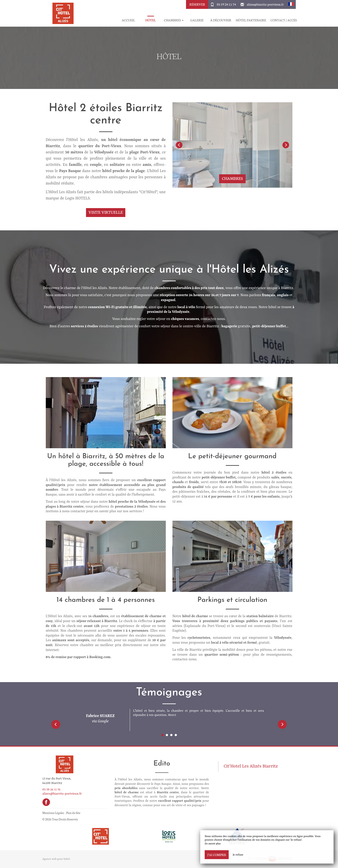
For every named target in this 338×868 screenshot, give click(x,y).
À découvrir (221, 20)
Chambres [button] (174, 20)
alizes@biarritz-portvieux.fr (265, 4)
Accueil (128, 20)
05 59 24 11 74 (226, 4)
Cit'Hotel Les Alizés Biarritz (251, 766)
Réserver (197, 4)
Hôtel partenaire (251, 20)
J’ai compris (217, 855)
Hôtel (151, 20)
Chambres (232, 178)
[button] (291, 4)
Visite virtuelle (106, 212)
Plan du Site (73, 813)
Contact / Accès (284, 20)
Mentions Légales (53, 813)
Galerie (197, 20)
